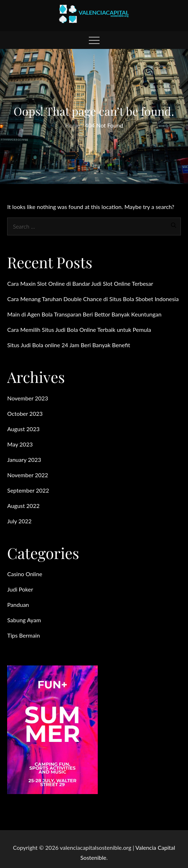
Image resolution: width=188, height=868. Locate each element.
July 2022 (19, 521)
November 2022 (28, 475)
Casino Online (25, 574)
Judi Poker (20, 589)
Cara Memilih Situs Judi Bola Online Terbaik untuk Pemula (79, 330)
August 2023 (23, 429)
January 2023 (24, 460)
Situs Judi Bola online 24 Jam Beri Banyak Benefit (69, 345)
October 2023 (25, 413)
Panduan (18, 605)
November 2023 (28, 398)
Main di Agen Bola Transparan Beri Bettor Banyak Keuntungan (84, 314)
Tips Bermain (24, 635)
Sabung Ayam (24, 620)
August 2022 (23, 506)
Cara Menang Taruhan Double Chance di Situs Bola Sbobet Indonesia (93, 299)
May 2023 (20, 444)
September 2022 (28, 490)
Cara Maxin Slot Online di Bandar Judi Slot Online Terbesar (80, 283)
